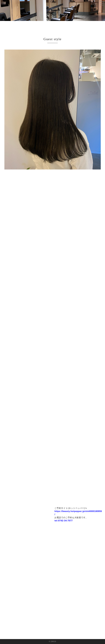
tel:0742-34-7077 (64, 521)
